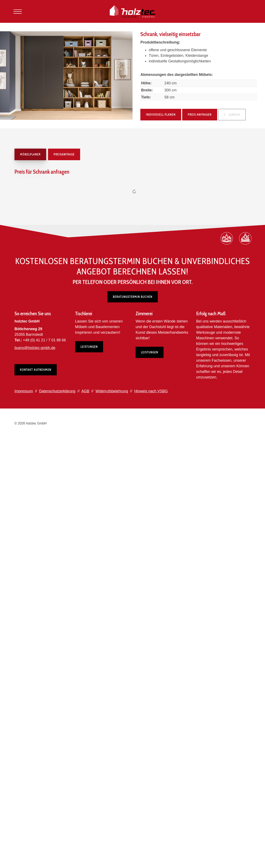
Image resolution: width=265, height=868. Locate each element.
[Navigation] (18, 12)
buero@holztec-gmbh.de (35, 348)
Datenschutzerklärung (57, 391)
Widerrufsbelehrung (112, 391)
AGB (85, 391)
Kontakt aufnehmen (36, 370)
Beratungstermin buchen (133, 297)
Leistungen (89, 347)
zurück (234, 115)
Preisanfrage (64, 154)
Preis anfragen (200, 115)
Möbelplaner (30, 154)
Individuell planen (161, 115)
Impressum (24, 391)
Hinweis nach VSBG (151, 391)
